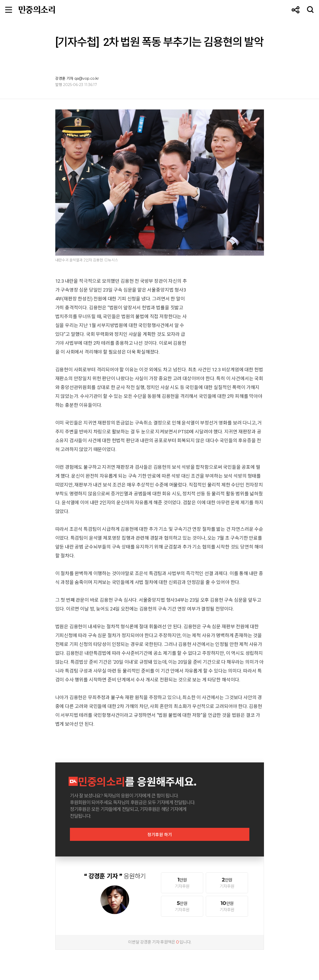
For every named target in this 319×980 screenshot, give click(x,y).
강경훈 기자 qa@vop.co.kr (77, 78)
